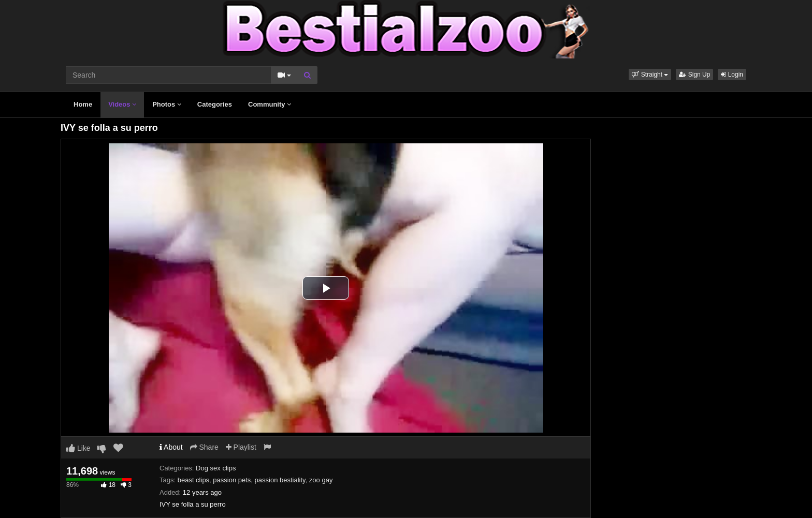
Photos (167, 104)
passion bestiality (280, 480)
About (171, 447)
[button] (650, 75)
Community (270, 104)
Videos (122, 104)
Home (83, 104)
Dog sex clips (216, 468)
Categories (215, 104)
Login (732, 75)
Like (78, 448)
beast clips (193, 480)
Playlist (241, 447)
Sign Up (694, 75)
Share (204, 447)
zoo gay (321, 480)
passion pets (232, 480)
